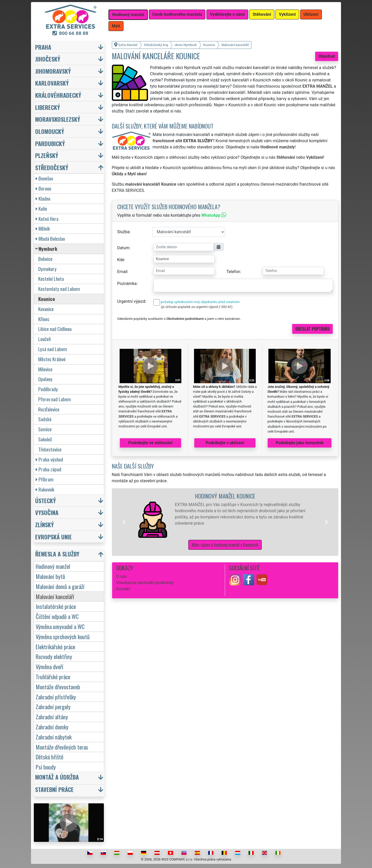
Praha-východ (49, 459)
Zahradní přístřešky (56, 697)
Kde (121, 260)
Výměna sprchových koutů (63, 636)
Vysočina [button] (47, 512)
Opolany (45, 379)
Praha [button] (43, 47)
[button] (124, 522)
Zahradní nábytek (54, 737)
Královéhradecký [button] (58, 95)
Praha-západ (48, 469)
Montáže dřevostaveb (58, 687)
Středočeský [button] (52, 167)
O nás (122, 576)
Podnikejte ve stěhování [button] (150, 443)
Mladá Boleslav (50, 239)
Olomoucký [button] (50, 131)
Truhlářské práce (53, 677)
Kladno (43, 198)
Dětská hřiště (49, 757)
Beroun (43, 188)
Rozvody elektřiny (54, 656)
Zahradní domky (52, 727)
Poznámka (127, 284)
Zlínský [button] (44, 524)
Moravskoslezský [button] (58, 119)
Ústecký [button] (45, 500)
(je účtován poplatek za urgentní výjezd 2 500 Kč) (197, 307)
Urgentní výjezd (131, 301)
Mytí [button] (116, 26)
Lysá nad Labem (53, 349)
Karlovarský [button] (52, 83)
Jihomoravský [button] (53, 71)
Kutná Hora (47, 219)
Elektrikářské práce (55, 647)
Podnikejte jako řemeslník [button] (300, 443)
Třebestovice (50, 449)
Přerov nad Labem (55, 399)
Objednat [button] (327, 56)
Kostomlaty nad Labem (59, 289)
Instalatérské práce (56, 606)
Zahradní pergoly (53, 707)
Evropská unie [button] (53, 537)
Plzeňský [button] (47, 155)
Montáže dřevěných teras (62, 747)
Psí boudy (46, 767)
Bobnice (45, 259)
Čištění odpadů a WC (57, 616)
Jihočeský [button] (48, 59)
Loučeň (44, 339)
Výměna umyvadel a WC (60, 626)
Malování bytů (50, 576)
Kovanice (46, 309)
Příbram (45, 479)
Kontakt (123, 589)
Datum (123, 248)
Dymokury (47, 269)
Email (122, 272)
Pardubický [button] (50, 143)
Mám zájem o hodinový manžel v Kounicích (225, 545)
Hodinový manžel (53, 566)
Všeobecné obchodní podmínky (145, 583)
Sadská (45, 419)
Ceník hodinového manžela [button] (177, 14)
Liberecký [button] (48, 107)
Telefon (233, 272)
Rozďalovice (49, 409)
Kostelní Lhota (51, 279)
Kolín (41, 209)
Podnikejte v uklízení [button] (225, 443)
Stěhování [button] (262, 14)
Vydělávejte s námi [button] (227, 14)
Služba (123, 232)
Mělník (43, 228)
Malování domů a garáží (60, 586)
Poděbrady (48, 389)
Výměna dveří (49, 666)
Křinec (44, 319)
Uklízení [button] (311, 14)
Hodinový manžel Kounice (225, 496)
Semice (45, 429)
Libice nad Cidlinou (55, 329)
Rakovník (45, 489)
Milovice (45, 369)
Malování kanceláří (55, 596)
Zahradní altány (52, 717)
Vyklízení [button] (287, 14)
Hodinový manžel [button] (128, 15)
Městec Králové (52, 359)
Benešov (44, 178)
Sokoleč (45, 439)
